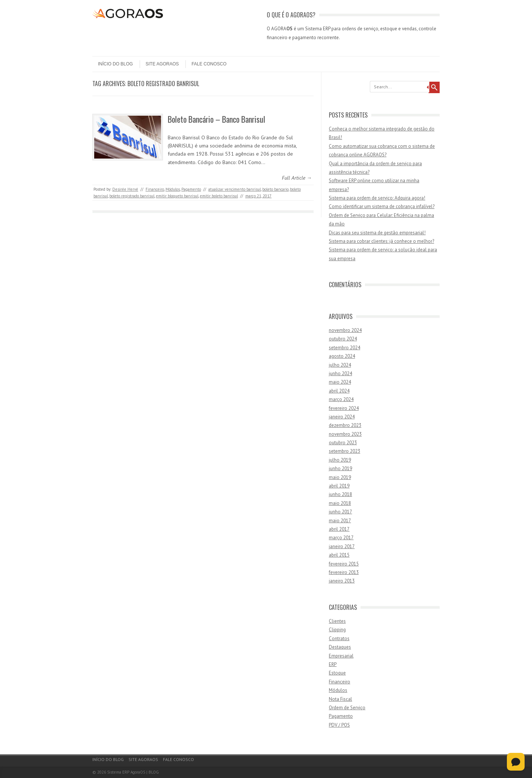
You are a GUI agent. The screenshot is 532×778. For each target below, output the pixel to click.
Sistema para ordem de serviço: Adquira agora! (377, 198)
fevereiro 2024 (344, 408)
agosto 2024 (342, 356)
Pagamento (191, 189)
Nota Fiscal (340, 699)
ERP (333, 664)
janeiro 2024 (342, 417)
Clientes (337, 621)
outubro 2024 (343, 339)
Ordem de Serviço (347, 708)
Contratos (339, 638)
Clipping (337, 630)
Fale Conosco (209, 64)
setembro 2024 (345, 348)
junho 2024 (340, 373)
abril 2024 (339, 391)
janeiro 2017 (342, 546)
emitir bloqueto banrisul (177, 196)
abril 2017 (339, 529)
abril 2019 (339, 486)
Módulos (173, 189)
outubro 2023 (343, 443)
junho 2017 (340, 512)
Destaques (340, 647)
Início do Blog (115, 64)
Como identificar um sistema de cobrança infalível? (382, 206)
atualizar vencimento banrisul (235, 189)
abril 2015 (339, 555)
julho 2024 (340, 365)
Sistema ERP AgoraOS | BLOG (133, 772)
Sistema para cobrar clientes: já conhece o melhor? (381, 241)
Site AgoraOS (162, 64)
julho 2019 (340, 460)
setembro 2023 (345, 451)
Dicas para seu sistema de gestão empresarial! (377, 233)
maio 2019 (340, 477)
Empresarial (341, 656)
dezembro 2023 (345, 425)
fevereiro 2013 (344, 572)
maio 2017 (340, 521)
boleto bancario (275, 189)
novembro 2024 (345, 330)
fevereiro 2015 (344, 564)
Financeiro (155, 189)
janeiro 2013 (342, 581)
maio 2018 (340, 503)
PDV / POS (339, 725)
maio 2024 (340, 382)
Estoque (337, 673)
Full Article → (297, 178)
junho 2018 (340, 494)
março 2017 (341, 538)
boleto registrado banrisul (132, 196)
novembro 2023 (345, 434)
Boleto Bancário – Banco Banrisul (216, 119)
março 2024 (341, 399)
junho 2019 (340, 468)
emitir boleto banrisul (219, 196)
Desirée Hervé (125, 189)
